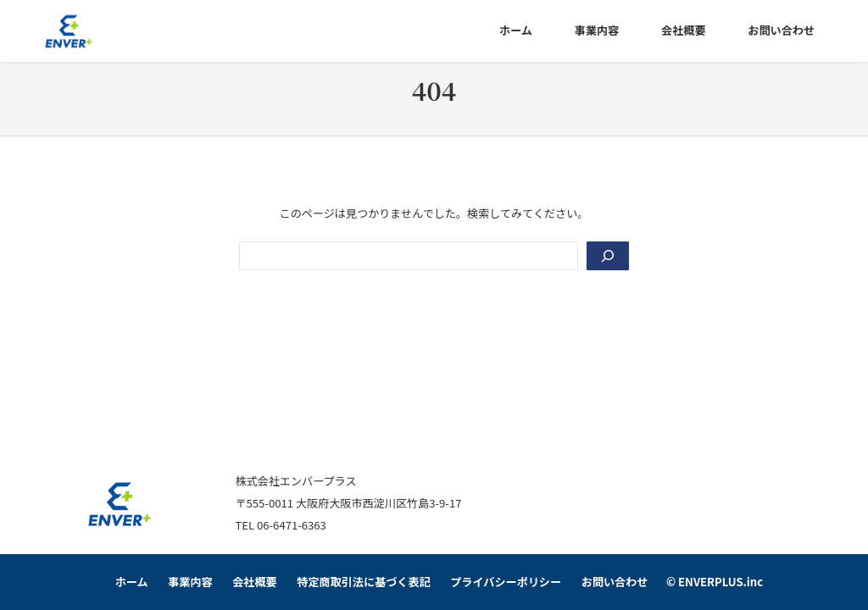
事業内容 (190, 582)
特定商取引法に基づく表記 (363, 582)
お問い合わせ (615, 582)
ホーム (132, 582)
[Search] (608, 256)
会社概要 (254, 582)
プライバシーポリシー (506, 582)
